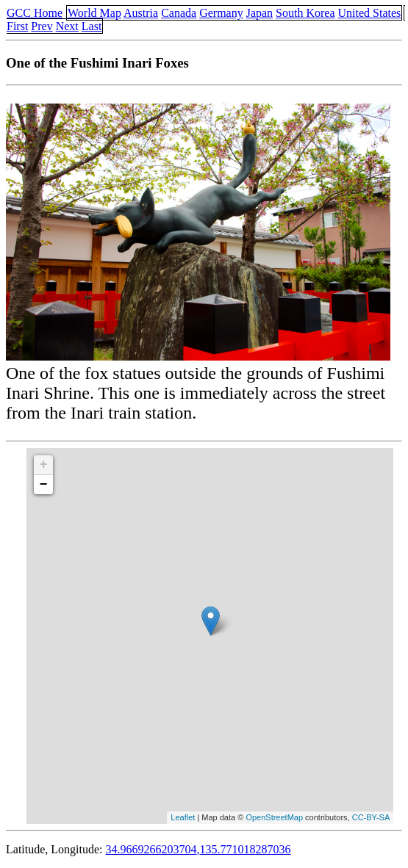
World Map (94, 13)
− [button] (44, 485)
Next (67, 26)
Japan (260, 13)
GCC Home (35, 13)
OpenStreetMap (274, 817)
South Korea (305, 13)
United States (370, 13)
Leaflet (183, 817)
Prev (42, 26)
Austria (141, 13)
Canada (179, 13)
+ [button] (44, 465)
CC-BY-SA (371, 817)
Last (92, 26)
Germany (221, 13)
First (17, 26)
